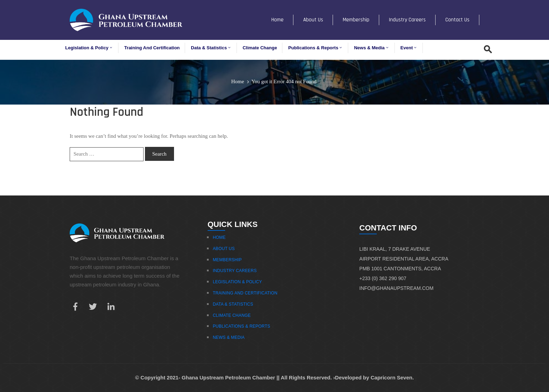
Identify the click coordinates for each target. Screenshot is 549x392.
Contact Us (457, 20)
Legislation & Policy (89, 48)
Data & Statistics (211, 48)
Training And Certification (245, 293)
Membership (356, 20)
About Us (313, 20)
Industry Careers (407, 20)
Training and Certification (152, 48)
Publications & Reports (315, 48)
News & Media (371, 48)
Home (277, 20)
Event (409, 48)
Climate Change (260, 48)
